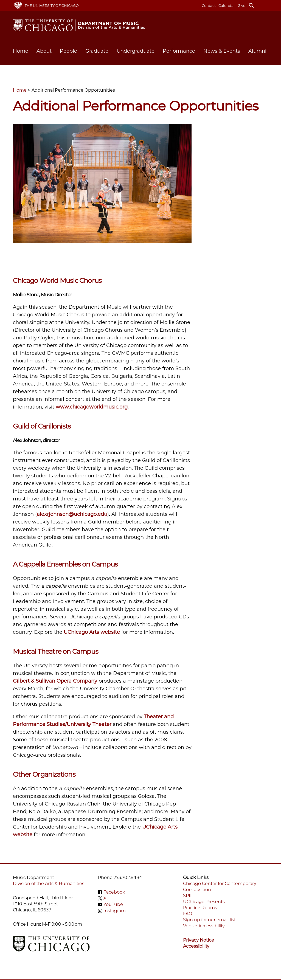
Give (241, 5)
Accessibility (196, 946)
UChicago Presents (204, 902)
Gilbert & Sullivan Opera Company (55, 681)
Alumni (257, 51)
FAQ (188, 914)
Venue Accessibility (204, 926)
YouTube (113, 904)
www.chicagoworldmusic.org (92, 407)
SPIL (188, 896)
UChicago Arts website (92, 632)
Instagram (115, 911)
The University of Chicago (52, 5)
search (251, 5)
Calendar (227, 5)
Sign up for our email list (209, 920)
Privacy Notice (199, 940)
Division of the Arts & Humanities (49, 884)
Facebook (114, 892)
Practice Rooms (200, 908)
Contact (209, 5)
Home (21, 51)
